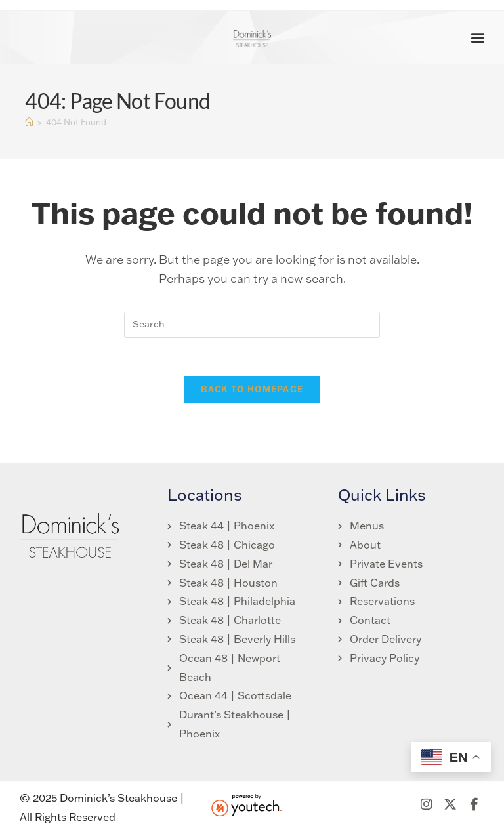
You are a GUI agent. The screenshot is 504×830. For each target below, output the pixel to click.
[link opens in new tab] (380, 584)
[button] (478, 38)
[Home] (29, 122)
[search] (252, 325)
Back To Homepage (252, 391)
